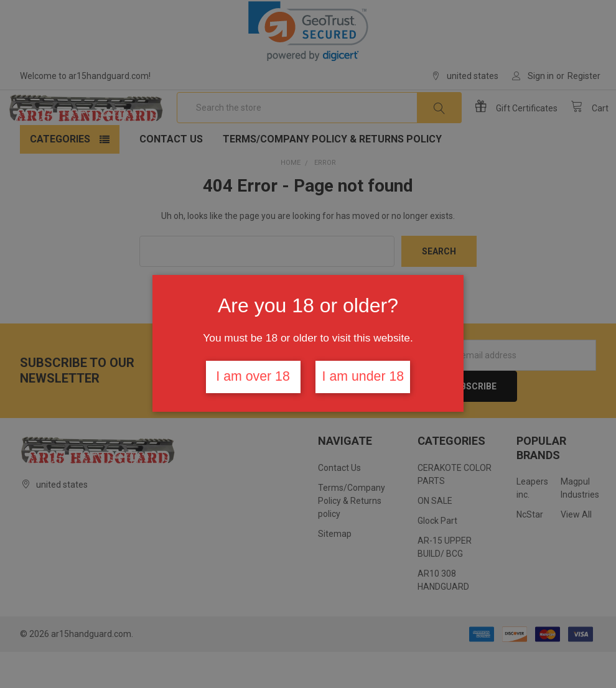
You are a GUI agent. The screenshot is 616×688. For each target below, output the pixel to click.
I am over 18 (253, 376)
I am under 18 (363, 376)
